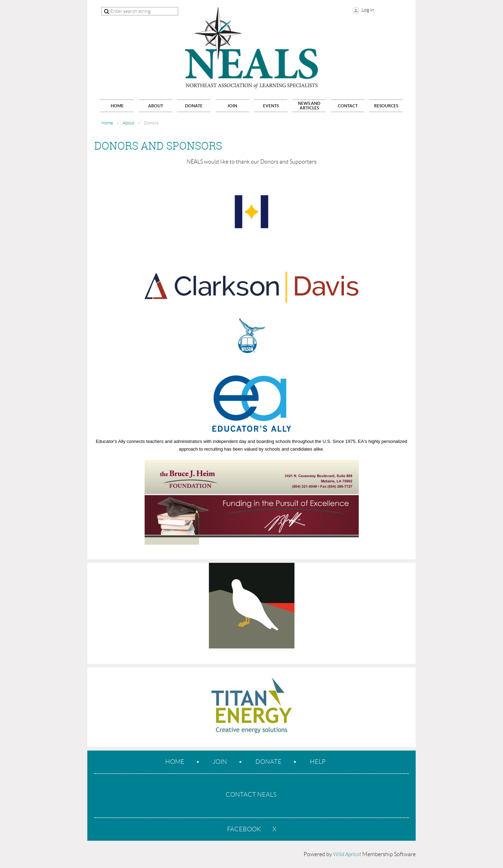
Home (107, 123)
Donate (268, 762)
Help (318, 762)
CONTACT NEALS (251, 795)
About (129, 123)
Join (220, 762)
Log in (368, 10)
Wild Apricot (347, 854)
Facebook (244, 829)
